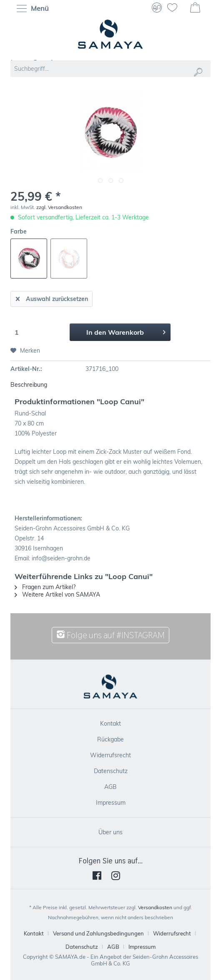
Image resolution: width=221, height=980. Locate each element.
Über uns (110, 832)
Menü (33, 9)
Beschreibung (29, 385)
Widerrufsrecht (110, 755)
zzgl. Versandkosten (59, 207)
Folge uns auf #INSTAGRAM (110, 635)
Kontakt (110, 724)
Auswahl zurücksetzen (52, 297)
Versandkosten (155, 907)
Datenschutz (111, 771)
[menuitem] (35, 8)
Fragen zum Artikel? (45, 587)
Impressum (111, 803)
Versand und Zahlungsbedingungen (98, 933)
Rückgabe (110, 739)
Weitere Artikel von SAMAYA (57, 594)
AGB (110, 787)
